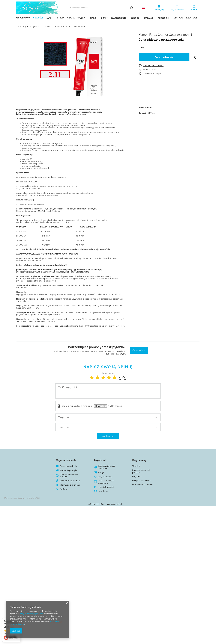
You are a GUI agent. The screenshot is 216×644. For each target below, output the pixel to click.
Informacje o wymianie (70, 485)
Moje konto (101, 460)
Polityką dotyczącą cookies (31, 614)
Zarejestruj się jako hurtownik (106, 467)
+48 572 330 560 (96, 504)
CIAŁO (93, 18)
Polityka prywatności (142, 480)
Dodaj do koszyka (164, 57)
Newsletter (103, 491)
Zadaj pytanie (139, 350)
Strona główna (33, 27)
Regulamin (137, 476)
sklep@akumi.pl (114, 504)
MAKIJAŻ (148, 18)
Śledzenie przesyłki (69, 470)
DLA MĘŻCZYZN (118, 18)
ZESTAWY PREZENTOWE (186, 18)
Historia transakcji (106, 487)
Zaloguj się (159, 10)
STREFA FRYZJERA (66, 18)
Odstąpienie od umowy (143, 484)
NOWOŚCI (38, 18)
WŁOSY (81, 18)
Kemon (149, 107)
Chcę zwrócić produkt (70, 481)
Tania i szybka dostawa (153, 66)
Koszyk (101, 472)
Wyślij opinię (108, 436)
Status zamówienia (68, 466)
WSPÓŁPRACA (23, 18)
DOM (103, 18)
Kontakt (63, 489)
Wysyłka (136, 466)
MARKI (49, 18)
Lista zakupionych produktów (106, 482)
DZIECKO (135, 18)
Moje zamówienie (66, 460)
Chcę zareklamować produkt (69, 475)
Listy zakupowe (177, 10)
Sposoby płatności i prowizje (141, 471)
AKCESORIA (163, 18)
